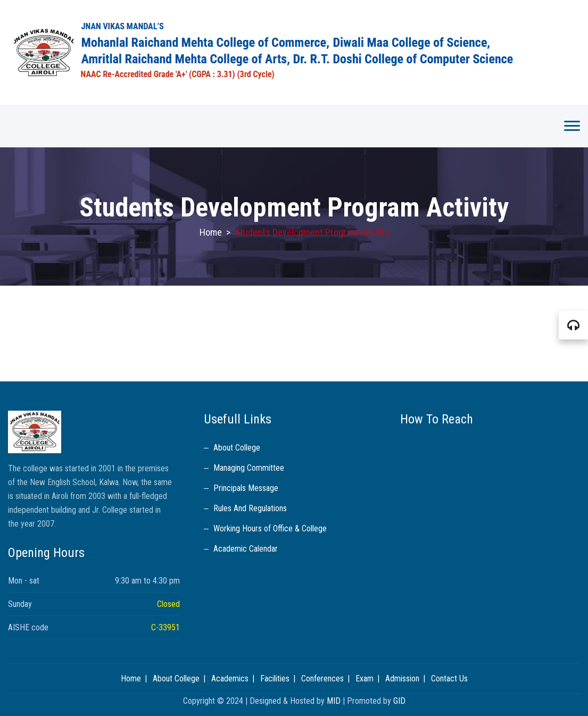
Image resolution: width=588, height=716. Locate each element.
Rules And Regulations (250, 508)
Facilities (275, 678)
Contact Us (449, 678)
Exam (365, 678)
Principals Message (246, 488)
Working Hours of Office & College (270, 528)
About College (237, 448)
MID (334, 701)
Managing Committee (249, 468)
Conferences (322, 678)
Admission (402, 678)
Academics (230, 678)
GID (399, 701)
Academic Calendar (246, 549)
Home (211, 232)
